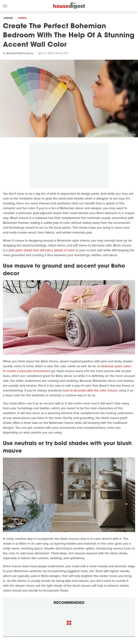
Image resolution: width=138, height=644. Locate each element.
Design (8, 18)
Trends (22, 18)
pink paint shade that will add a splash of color (42, 250)
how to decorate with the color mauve (90, 390)
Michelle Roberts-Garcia (20, 53)
